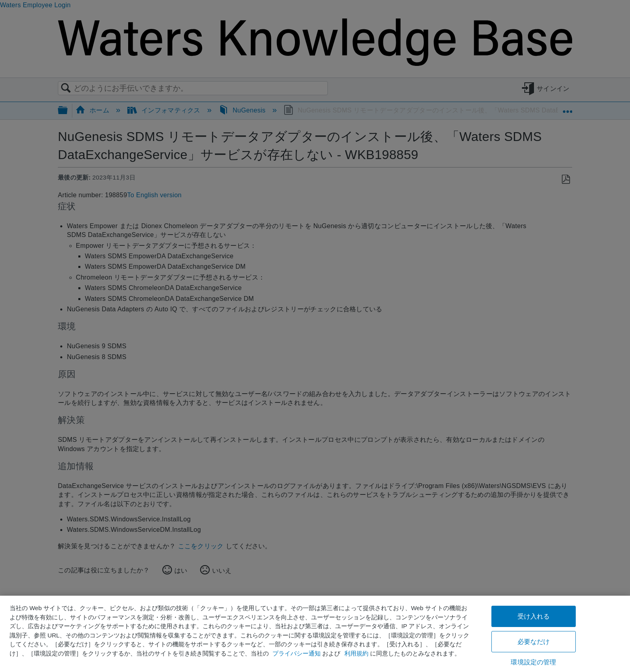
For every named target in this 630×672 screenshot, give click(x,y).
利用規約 (356, 653)
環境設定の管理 (533, 662)
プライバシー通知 (297, 653)
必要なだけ (534, 642)
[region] (315, 634)
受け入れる (534, 616)
